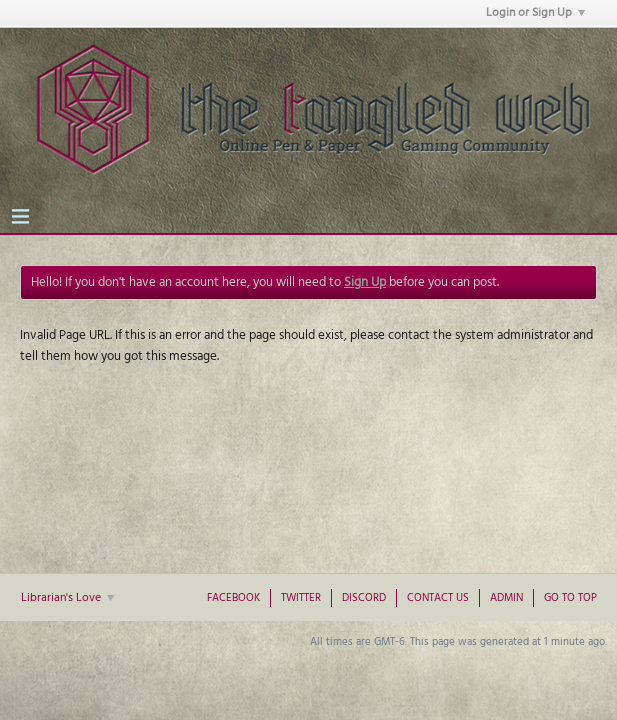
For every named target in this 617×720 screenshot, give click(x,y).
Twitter (301, 598)
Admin (506, 598)
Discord (364, 598)
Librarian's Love (67, 598)
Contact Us (438, 598)
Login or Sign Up (535, 13)
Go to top (570, 598)
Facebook (233, 598)
